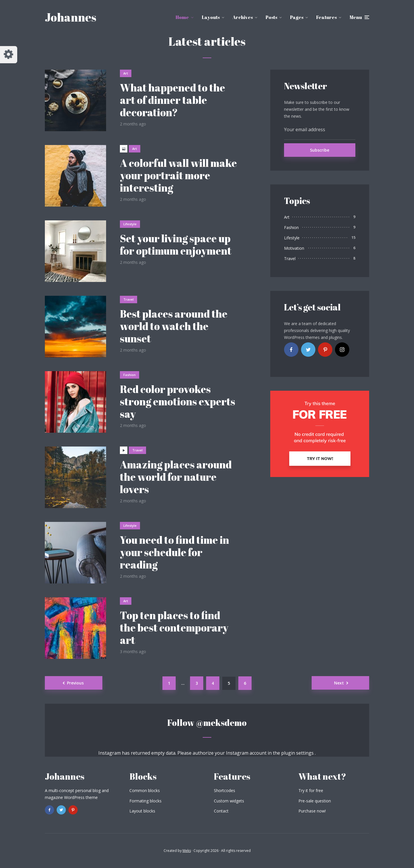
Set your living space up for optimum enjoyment (176, 245)
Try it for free (311, 790)
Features (326, 17)
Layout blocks (142, 811)
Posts (271, 17)
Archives (243, 17)
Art (126, 73)
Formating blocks (145, 801)
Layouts (211, 17)
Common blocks (145, 790)
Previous (75, 683)
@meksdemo (221, 723)
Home (182, 17)
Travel (129, 299)
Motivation (294, 248)
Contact (221, 811)
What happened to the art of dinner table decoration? (172, 100)
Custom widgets (229, 801)
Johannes (71, 17)
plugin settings (298, 753)
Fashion (130, 375)
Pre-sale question (315, 801)
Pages (297, 17)
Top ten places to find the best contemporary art (174, 628)
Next (339, 683)
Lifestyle (130, 224)
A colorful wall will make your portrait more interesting (178, 175)
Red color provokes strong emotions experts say (178, 402)
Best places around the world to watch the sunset (174, 326)
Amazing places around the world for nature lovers (176, 477)
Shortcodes (225, 790)
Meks (187, 851)
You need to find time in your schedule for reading (175, 552)
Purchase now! (312, 811)
